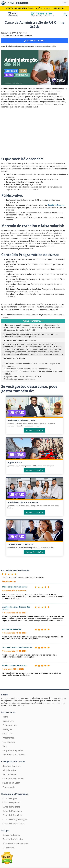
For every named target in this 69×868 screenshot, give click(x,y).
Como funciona (10, 725)
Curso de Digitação (11, 807)
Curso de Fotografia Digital (15, 819)
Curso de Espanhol (11, 803)
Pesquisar (65, 14)
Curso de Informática (12, 815)
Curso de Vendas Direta (13, 824)
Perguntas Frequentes (13, 750)
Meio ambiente (9, 774)
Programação (9, 787)
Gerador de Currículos (13, 839)
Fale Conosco (9, 742)
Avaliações (7, 729)
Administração (9, 770)
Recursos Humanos (11, 766)
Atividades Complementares (15, 843)
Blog (5, 746)
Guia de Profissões (11, 835)
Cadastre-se (8, 721)
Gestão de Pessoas (56, 205)
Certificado (7, 734)
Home (5, 717)
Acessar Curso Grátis (34, 430)
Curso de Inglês (10, 798)
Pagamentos (8, 738)
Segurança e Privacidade (14, 755)
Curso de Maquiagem (12, 811)
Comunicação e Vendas (13, 779)
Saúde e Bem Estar (11, 783)
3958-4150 (43, 13)
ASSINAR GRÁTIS (34, 41)
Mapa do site (8, 848)
